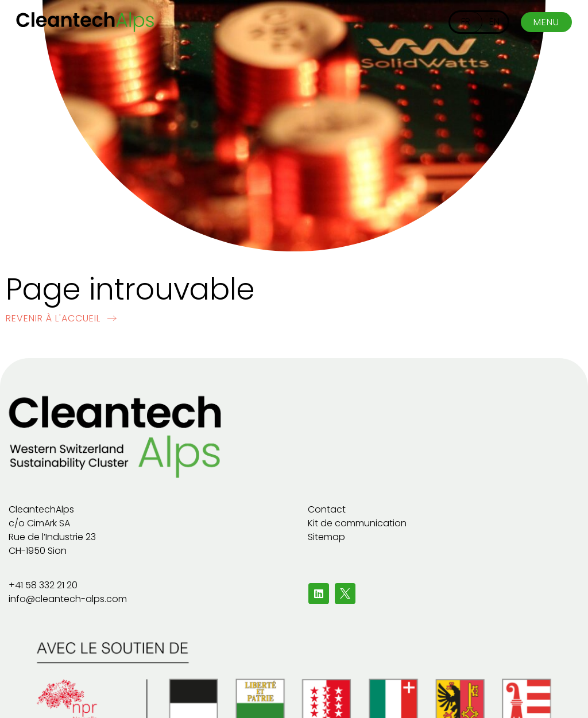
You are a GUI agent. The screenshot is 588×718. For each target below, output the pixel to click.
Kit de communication (357, 523)
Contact (327, 509)
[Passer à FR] (466, 22)
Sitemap (326, 537)
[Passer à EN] (494, 22)
